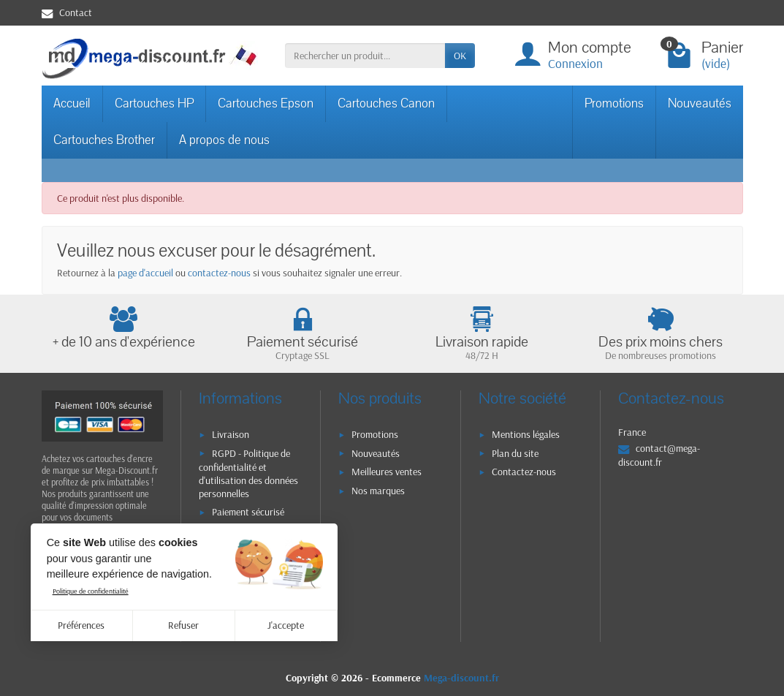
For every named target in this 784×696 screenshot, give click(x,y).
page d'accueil (145, 273)
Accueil (72, 103)
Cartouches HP (154, 103)
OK (460, 56)
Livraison (231, 434)
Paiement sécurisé (248, 512)
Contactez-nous (524, 472)
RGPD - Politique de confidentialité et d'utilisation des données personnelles (248, 474)
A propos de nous (224, 140)
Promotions (614, 103)
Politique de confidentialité (91, 591)
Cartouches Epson (266, 103)
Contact (67, 12)
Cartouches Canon (386, 103)
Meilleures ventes (387, 472)
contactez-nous (219, 273)
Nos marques (378, 491)
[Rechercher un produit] (365, 56)
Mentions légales (526, 434)
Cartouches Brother (104, 140)
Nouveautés (700, 103)
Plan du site (515, 453)
